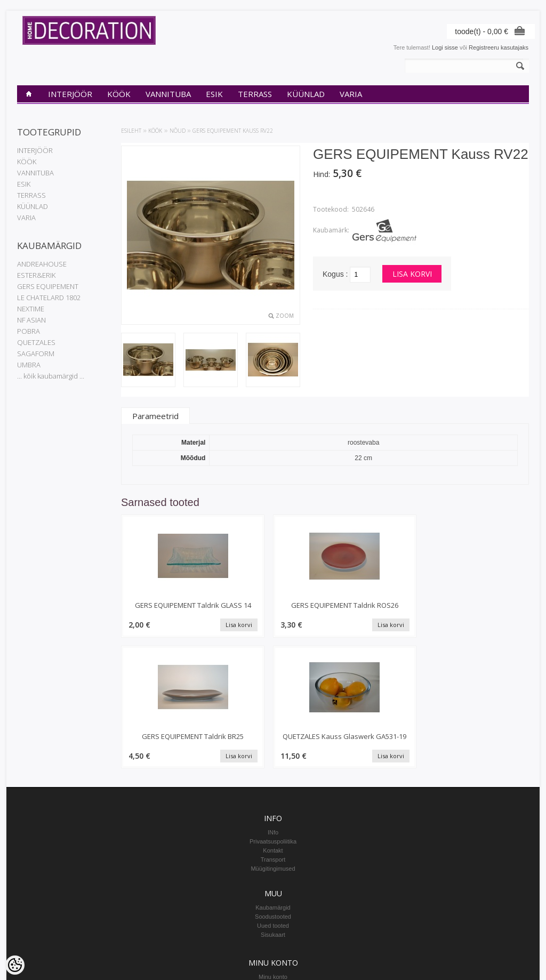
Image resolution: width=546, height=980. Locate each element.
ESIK (214, 94)
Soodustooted (273, 797)
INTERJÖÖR (70, 94)
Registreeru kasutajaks (499, 47)
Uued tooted (273, 806)
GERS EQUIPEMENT (48, 286)
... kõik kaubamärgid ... (51, 376)
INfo (273, 712)
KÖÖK (119, 94)
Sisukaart (273, 815)
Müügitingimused (273, 749)
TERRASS (255, 94)
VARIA (351, 94)
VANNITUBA (168, 94)
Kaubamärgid (273, 788)
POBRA (29, 331)
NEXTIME (31, 309)
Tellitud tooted (273, 875)
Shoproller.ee (512, 962)
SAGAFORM (36, 354)
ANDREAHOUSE (42, 264)
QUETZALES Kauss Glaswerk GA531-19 (481, 610)
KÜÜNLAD (306, 94)
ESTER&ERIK (36, 275)
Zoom (285, 316)
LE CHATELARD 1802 (49, 298)
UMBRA (29, 365)
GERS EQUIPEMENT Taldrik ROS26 (273, 610)
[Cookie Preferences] (15, 965)
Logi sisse (445, 47)
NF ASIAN (31, 320)
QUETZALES (36, 342)
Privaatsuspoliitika (273, 721)
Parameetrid (155, 416)
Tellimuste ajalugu (273, 866)
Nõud (178, 131)
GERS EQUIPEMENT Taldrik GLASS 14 (169, 610)
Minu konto (273, 857)
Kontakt (273, 730)
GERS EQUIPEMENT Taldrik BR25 (377, 610)
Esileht (131, 131)
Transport (273, 740)
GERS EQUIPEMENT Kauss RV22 (233, 131)
